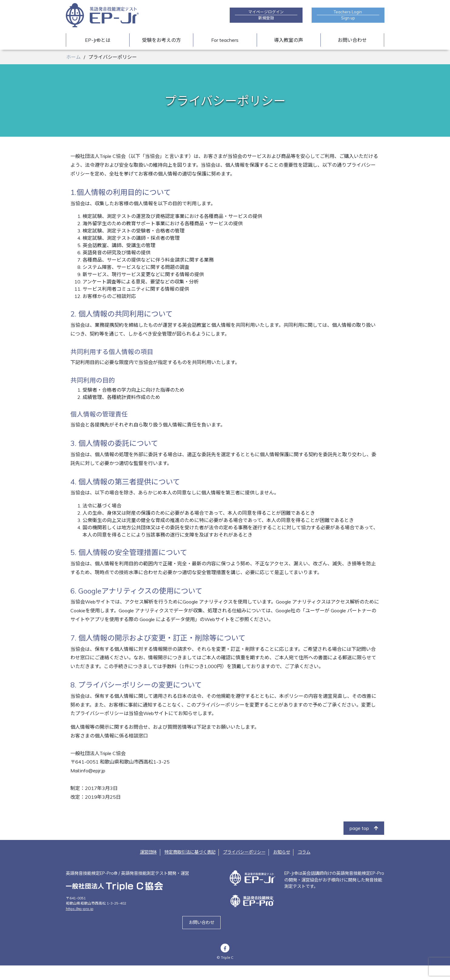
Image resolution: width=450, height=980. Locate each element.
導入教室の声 (289, 40)
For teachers (225, 40)
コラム (304, 867)
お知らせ (282, 867)
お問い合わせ (352, 40)
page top (364, 843)
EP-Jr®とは (98, 40)
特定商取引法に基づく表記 (190, 867)
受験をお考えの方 (161, 40)
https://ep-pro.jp (80, 923)
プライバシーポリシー (244, 867)
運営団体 (148, 867)
